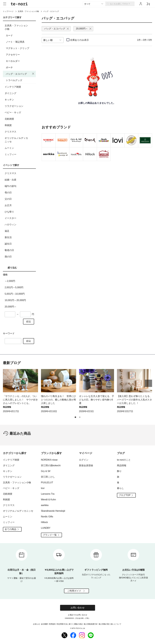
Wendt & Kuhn (48, 500)
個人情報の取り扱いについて (110, 624)
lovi (43, 488)
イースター (20, 218)
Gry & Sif (46, 471)
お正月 (20, 205)
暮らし (120, 488)
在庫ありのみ (79, 40)
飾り (119, 471)
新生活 (20, 237)
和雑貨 (20, 125)
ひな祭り (20, 212)
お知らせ (36, 624)
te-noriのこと (124, 460)
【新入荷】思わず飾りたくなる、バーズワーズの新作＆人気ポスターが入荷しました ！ (134, 400)
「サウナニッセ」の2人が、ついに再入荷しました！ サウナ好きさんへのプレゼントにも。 (20, 400)
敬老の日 (20, 250)
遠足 (20, 231)
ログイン (84, 460)
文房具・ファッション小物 (28, 11)
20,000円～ (11, 307)
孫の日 (20, 257)
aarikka (45, 505)
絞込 (29, 321)
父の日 (20, 199)
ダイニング (20, 93)
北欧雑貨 (20, 119)
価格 (5, 275)
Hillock (44, 522)
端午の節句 (20, 186)
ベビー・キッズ (20, 113)
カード (9, 35)
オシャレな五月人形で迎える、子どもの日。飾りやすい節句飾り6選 (97, 400)
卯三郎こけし (48, 477)
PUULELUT (47, 482)
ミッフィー (20, 154)
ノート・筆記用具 (15, 42)
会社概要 (44, 624)
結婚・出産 (20, 180)
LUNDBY (46, 528)
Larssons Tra (48, 494)
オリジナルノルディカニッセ (20, 140)
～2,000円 (10, 281)
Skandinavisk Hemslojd (53, 511)
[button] (148, 383)
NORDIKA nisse (49, 460)
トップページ (8, 11)
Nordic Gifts (47, 517)
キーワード (9, 333)
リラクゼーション (20, 106)
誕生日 (20, 244)
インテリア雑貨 (20, 87)
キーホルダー (13, 61)
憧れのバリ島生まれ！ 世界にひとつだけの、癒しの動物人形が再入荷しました (58, 400)
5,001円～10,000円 (15, 294)
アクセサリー (13, 55)
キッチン (20, 100)
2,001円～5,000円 (14, 287)
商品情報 (122, 465)
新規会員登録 (86, 465)
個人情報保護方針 (91, 624)
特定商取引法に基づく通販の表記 (70, 624)
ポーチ (9, 67)
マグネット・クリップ (17, 48)
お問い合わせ (78, 608)
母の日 (20, 193)
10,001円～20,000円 (15, 300)
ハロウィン (20, 225)
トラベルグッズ (14, 80)
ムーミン (20, 148)
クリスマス (20, 132)
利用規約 (52, 624)
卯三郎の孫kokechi (51, 465)
